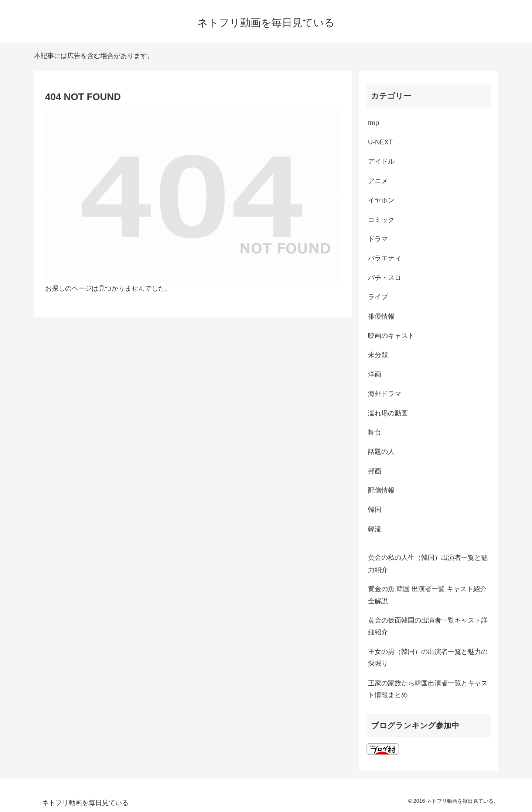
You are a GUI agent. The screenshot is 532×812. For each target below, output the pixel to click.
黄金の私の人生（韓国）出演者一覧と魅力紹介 (428, 563)
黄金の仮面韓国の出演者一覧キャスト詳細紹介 (428, 626)
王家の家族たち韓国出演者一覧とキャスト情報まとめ (428, 689)
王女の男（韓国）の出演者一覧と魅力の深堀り (428, 658)
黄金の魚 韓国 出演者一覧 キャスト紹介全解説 (427, 595)
